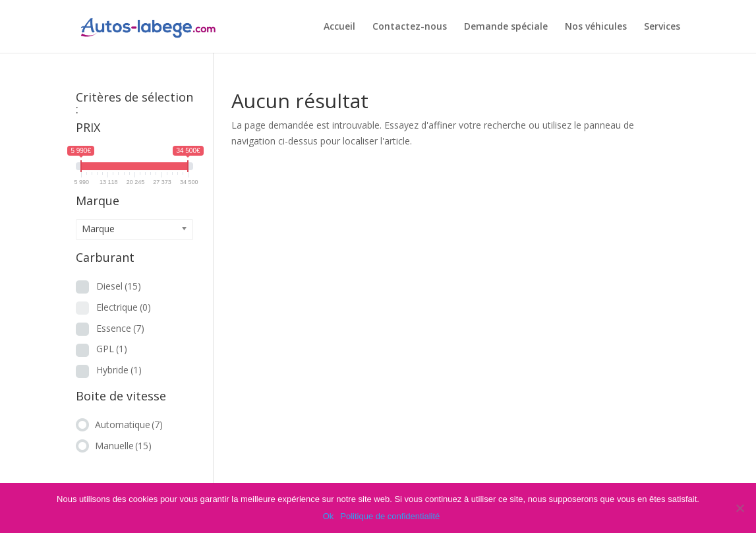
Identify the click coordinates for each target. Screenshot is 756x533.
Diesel (119, 286)
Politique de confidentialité (390, 516)
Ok (329, 516)
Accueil (339, 27)
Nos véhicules (596, 27)
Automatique (129, 424)
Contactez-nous (410, 27)
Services (662, 27)
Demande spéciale (506, 27)
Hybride (119, 370)
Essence (120, 328)
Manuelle (123, 446)
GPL (112, 349)
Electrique (124, 307)
